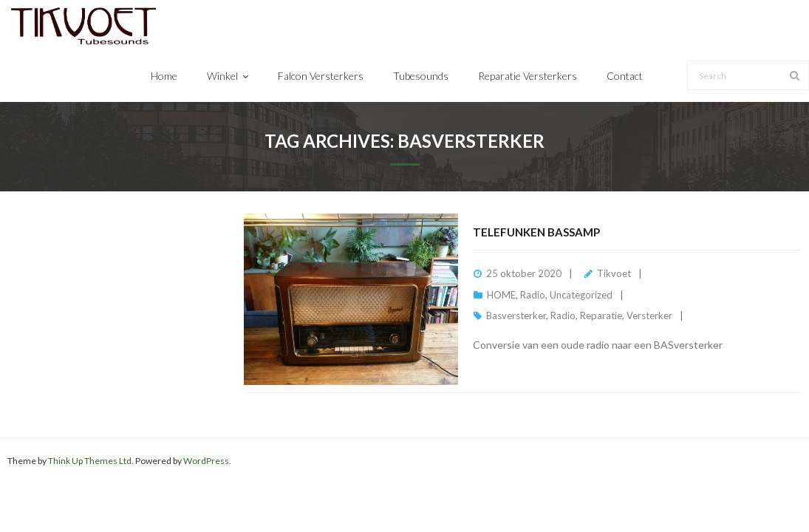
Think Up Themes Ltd (90, 461)
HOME (501, 295)
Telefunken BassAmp (536, 232)
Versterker (649, 316)
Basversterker (516, 316)
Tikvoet (614, 273)
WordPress (206, 461)
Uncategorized (581, 295)
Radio (533, 295)
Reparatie (601, 316)
